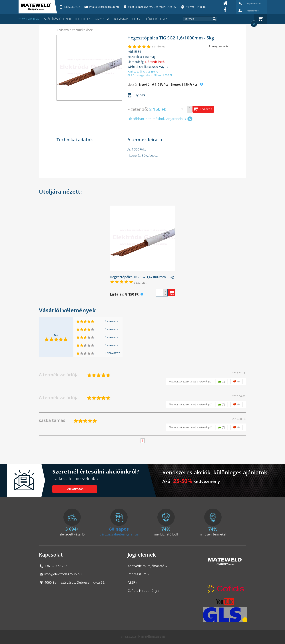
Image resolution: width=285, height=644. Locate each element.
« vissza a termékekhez (75, 30)
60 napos (119, 529)
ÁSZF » (133, 582)
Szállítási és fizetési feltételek (67, 19)
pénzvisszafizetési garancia (119, 534)
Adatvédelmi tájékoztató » (147, 566)
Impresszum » (138, 574)
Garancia (102, 19)
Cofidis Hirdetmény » (144, 591)
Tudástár (121, 19)
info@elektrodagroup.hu (63, 574)
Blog (136, 19)
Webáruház (29, 19)
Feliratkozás (75, 489)
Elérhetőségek (156, 19)
